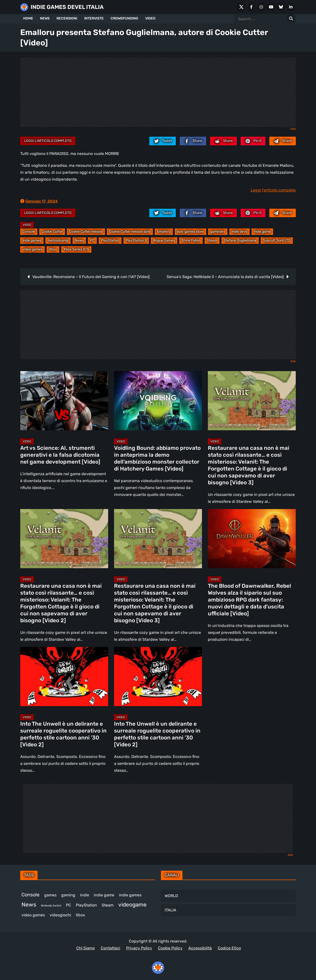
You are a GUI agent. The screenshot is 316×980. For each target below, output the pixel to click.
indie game (262, 232)
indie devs (239, 232)
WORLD (171, 896)
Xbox (53, 249)
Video (27, 225)
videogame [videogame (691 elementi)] (132, 905)
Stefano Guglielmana (240, 240)
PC (92, 240)
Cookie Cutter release (86, 232)
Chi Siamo (86, 948)
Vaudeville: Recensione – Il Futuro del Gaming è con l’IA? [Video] (91, 277)
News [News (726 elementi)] (29, 905)
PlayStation (110, 240)
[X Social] (241, 7)
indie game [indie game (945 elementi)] (104, 895)
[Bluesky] (281, 7)
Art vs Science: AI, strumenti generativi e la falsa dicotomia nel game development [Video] (60, 455)
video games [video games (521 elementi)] (33, 915)
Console (29, 232)
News (79, 240)
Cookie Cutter (52, 232)
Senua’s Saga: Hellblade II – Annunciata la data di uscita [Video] (225, 277)
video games (32, 249)
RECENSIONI (67, 18)
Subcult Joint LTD (277, 240)
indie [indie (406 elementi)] (85, 895)
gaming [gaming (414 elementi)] (68, 895)
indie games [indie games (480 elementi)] (130, 895)
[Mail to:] (283, 141)
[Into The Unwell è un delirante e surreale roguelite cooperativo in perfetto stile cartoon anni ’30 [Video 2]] (64, 677)
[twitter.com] (163, 141)
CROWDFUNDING (124, 18)
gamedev (218, 232)
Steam (212, 240)
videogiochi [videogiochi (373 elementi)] (60, 915)
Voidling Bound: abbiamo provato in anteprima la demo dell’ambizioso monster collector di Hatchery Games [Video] (157, 458)
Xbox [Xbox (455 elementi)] (80, 915)
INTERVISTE (94, 18)
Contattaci (110, 948)
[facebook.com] (193, 141)
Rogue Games (164, 240)
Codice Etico (229, 948)
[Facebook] (251, 7)
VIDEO (150, 18)
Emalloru (164, 232)
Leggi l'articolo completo (48, 141)
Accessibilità (200, 948)
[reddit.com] (223, 141)
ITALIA (170, 910)
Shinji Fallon (191, 240)
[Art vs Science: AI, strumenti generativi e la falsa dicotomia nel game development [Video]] (64, 401)
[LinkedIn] (291, 7)
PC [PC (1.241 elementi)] (69, 905)
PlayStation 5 (136, 240)
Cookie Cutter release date (130, 232)
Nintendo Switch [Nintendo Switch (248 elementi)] (51, 906)
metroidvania (58, 240)
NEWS (45, 18)
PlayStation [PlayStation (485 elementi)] (86, 905)
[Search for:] (291, 19)
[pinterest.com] (253, 141)
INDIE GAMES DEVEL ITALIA (67, 7)
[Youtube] (271, 7)
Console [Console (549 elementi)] (30, 895)
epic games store (190, 232)
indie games (32, 240)
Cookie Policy (170, 948)
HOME (28, 18)
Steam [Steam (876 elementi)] (108, 905)
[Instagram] (261, 7)
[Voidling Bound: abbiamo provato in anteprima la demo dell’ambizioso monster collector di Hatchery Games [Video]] (158, 401)
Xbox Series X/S (76, 249)
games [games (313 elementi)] (50, 895)
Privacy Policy (139, 948)
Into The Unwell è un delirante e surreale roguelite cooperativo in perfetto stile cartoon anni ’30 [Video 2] (63, 734)
